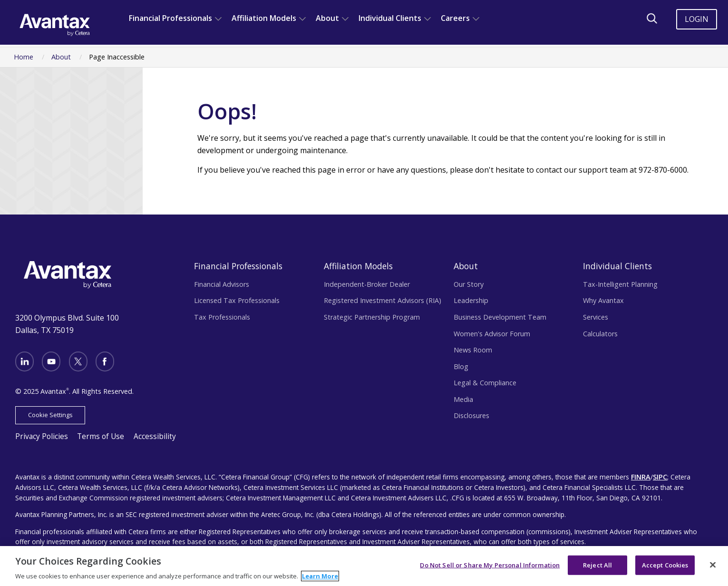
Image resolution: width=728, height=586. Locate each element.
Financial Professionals (170, 18)
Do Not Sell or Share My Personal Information (490, 565)
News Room (473, 350)
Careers (455, 18)
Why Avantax (603, 300)
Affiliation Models (264, 18)
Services (596, 317)
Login (697, 19)
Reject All (597, 565)
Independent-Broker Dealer (367, 284)
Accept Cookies (665, 565)
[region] (364, 566)
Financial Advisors (222, 284)
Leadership (471, 300)
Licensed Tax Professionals (237, 300)
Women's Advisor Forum (492, 334)
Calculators (600, 334)
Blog (461, 366)
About (327, 18)
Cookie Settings (47, 412)
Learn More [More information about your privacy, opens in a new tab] (320, 576)
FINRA (640, 472)
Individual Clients (390, 18)
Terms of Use (92, 433)
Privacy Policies (39, 433)
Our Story (469, 284)
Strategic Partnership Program (372, 317)
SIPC (659, 472)
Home (24, 57)
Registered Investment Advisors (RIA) (383, 300)
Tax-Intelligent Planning (620, 284)
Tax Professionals (222, 317)
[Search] (652, 19)
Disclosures (471, 415)
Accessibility (141, 433)
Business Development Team (500, 317)
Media (463, 399)
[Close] (713, 565)
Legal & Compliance (485, 383)
